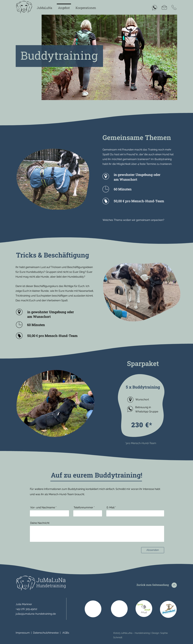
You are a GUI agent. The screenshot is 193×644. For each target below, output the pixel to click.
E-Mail (111, 508)
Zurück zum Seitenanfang (153, 585)
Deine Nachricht (40, 523)
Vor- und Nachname (43, 508)
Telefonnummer (83, 508)
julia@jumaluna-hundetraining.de (36, 614)
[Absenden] (153, 550)
